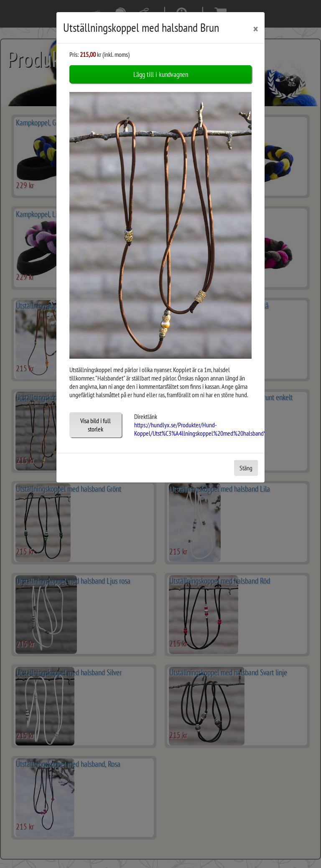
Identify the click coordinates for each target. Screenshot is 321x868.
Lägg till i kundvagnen (161, 74)
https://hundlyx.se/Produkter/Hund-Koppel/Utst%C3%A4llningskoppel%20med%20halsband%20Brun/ (210, 428)
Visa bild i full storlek (96, 424)
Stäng (246, 467)
